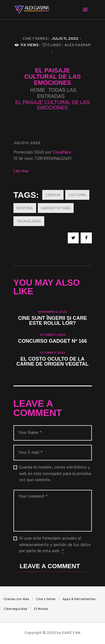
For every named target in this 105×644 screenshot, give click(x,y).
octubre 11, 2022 (53, 353)
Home (38, 90)
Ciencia (53, 195)
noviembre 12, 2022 (53, 312)
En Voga (25, 208)
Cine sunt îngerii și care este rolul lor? (52, 321)
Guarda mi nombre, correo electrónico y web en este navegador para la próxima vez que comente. (55, 474)
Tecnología (29, 221)
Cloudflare (62, 153)
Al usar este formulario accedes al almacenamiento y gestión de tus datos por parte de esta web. (55, 545)
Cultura (77, 195)
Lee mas (21, 171)
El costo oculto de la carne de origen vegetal (53, 362)
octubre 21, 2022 (53, 335)
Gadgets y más (56, 208)
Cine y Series (35, 39)
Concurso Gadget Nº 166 (53, 341)
